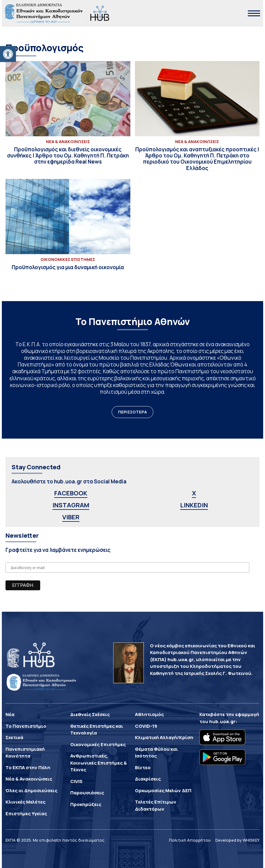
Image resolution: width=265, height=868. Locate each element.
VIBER (71, 517)
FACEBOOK (71, 493)
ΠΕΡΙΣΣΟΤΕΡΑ (132, 412)
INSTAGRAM (71, 505)
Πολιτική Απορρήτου (190, 840)
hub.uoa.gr (222, 721)
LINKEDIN (194, 505)
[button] (8, 54)
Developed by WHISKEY (237, 840)
